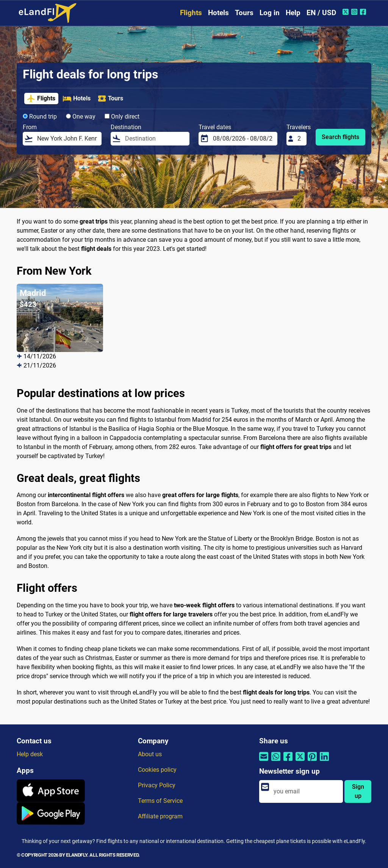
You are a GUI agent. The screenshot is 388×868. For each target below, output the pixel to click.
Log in (270, 13)
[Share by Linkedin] (324, 761)
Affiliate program (160, 816)
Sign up (358, 791)
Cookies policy (157, 770)
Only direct (122, 117)
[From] (67, 139)
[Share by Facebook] (288, 761)
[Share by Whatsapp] (276, 761)
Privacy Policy (157, 785)
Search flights (340, 137)
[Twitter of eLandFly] (347, 12)
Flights (191, 13)
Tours (244, 13)
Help (293, 13)
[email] (306, 791)
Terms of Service (160, 801)
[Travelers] (300, 139)
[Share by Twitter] (300, 761)
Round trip (40, 117)
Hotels (218, 13)
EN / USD (321, 13)
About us (150, 754)
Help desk (30, 754)
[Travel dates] (243, 139)
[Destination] (155, 139)
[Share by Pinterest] (312, 761)
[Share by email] (264, 761)
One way (81, 117)
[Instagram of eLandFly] (355, 12)
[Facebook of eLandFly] (364, 12)
